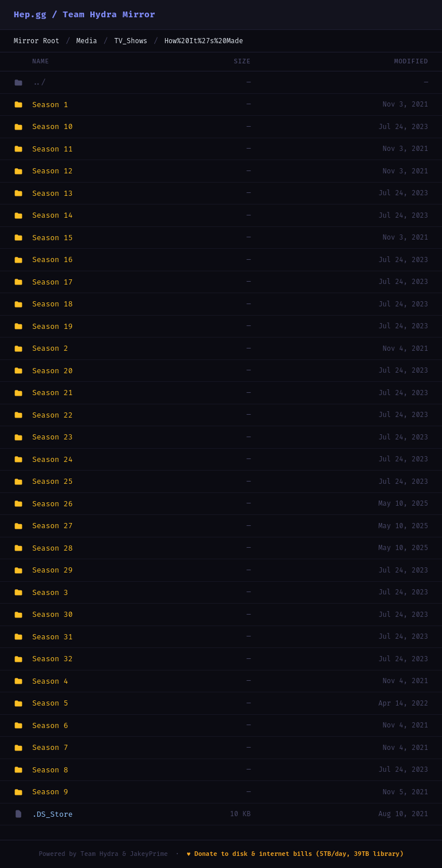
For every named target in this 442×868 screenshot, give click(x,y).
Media (87, 41)
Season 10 (52, 126)
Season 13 (52, 193)
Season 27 (52, 526)
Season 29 (52, 570)
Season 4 (50, 681)
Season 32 (52, 659)
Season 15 (52, 238)
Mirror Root (37, 41)
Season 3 (50, 592)
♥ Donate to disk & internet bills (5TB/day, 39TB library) (295, 854)
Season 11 (52, 149)
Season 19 (52, 326)
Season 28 (52, 548)
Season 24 (52, 459)
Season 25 (52, 481)
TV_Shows (131, 41)
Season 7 (50, 747)
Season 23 (52, 437)
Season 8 (50, 770)
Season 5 (50, 703)
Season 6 (50, 725)
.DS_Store (52, 814)
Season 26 (52, 504)
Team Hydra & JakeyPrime (124, 854)
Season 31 (52, 637)
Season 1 (50, 105)
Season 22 (52, 415)
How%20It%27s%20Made (204, 41)
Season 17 (52, 282)
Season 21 (52, 393)
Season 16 (52, 259)
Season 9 (50, 792)
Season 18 (52, 304)
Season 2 (50, 348)
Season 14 (52, 215)
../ (39, 82)
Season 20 (52, 371)
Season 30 (52, 614)
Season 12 (52, 171)
